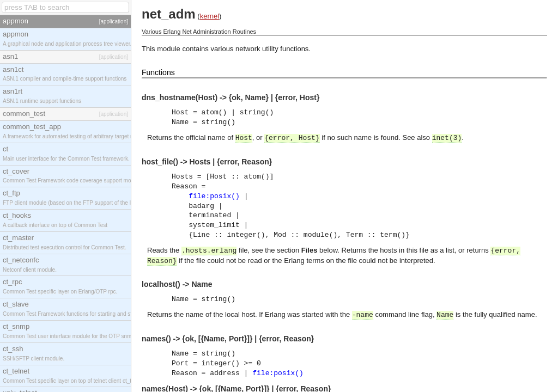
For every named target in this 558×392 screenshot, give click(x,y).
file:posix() (214, 196)
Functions (158, 72)
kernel (210, 16)
